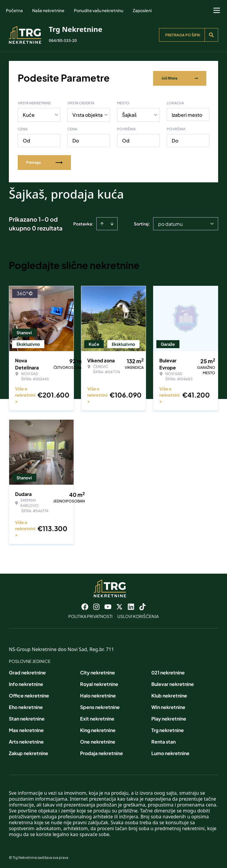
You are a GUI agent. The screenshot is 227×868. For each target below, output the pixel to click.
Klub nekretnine (169, 694)
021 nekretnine (168, 671)
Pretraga (44, 161)
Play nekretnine (169, 717)
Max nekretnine (26, 729)
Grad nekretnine (27, 671)
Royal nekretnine (99, 683)
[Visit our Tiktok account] (142, 606)
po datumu (170, 223)
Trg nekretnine (168, 729)
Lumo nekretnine (170, 752)
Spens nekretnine (100, 706)
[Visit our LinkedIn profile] (131, 606)
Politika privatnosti (90, 615)
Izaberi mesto (187, 114)
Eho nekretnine (26, 706)
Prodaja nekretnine (102, 752)
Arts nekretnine (26, 740)
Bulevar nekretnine (173, 683)
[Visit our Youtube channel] (108, 606)
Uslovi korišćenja (138, 615)
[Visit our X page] (119, 606)
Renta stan (163, 740)
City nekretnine (98, 671)
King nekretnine (98, 729)
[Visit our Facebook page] (85, 606)
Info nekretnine (26, 683)
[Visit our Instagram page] (96, 606)
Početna (14, 10)
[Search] (211, 35)
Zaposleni (142, 10)
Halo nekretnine (98, 694)
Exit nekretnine (97, 717)
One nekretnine (98, 740)
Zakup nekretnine (29, 752)
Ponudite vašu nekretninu (99, 10)
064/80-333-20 (63, 40)
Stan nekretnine (27, 717)
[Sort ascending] (102, 223)
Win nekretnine (168, 706)
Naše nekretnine (48, 10)
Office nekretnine (29, 694)
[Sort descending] (112, 223)
